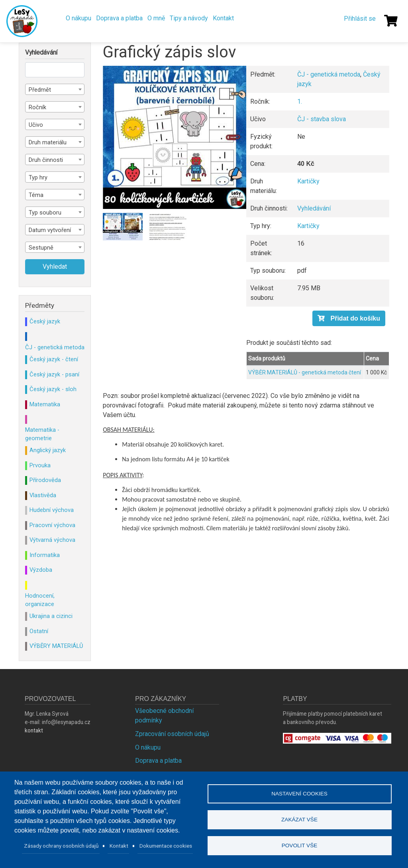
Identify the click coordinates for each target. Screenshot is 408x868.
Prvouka (40, 465)
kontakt (34, 730)
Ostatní (39, 631)
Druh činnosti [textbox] (46, 160)
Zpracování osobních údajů (172, 734)
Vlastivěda (43, 495)
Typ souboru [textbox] (45, 213)
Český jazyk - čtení (54, 359)
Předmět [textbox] (40, 90)
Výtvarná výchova (52, 540)
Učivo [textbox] (36, 125)
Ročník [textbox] (37, 107)
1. (300, 101)
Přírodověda (45, 480)
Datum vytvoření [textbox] (50, 230)
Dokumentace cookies (166, 846)
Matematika (45, 404)
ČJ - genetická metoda (329, 74)
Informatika (45, 555)
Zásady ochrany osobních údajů (61, 846)
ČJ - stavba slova (322, 119)
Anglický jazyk (48, 450)
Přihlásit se (360, 19)
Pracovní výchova (52, 525)
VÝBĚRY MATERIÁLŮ (56, 646)
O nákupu (78, 18)
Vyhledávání (314, 208)
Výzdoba (41, 570)
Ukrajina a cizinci (51, 616)
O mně (156, 18)
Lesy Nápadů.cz (22, 21)
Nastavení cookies (299, 794)
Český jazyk (45, 321)
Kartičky (308, 181)
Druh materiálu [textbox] (48, 142)
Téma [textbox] (36, 195)
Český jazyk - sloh (53, 389)
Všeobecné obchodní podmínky (164, 715)
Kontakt (223, 18)
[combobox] (55, 89)
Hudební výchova (52, 510)
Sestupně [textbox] (41, 248)
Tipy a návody (189, 18)
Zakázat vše (299, 820)
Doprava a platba (119, 18)
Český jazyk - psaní (54, 374)
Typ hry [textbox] (38, 177)
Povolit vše (300, 845)
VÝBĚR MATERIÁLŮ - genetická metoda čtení (305, 372)
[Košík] (391, 21)
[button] (174, 137)
